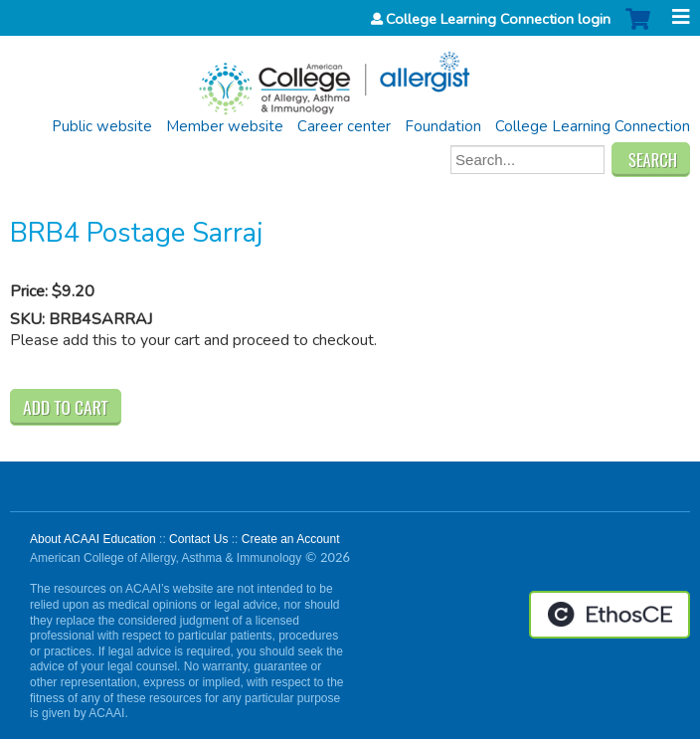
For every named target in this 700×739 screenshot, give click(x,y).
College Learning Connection (593, 126)
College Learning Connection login (498, 19)
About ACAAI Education (93, 539)
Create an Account (291, 539)
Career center (344, 126)
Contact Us (198, 539)
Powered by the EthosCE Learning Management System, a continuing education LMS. (610, 615)
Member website (225, 126)
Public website (102, 126)
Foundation (443, 126)
